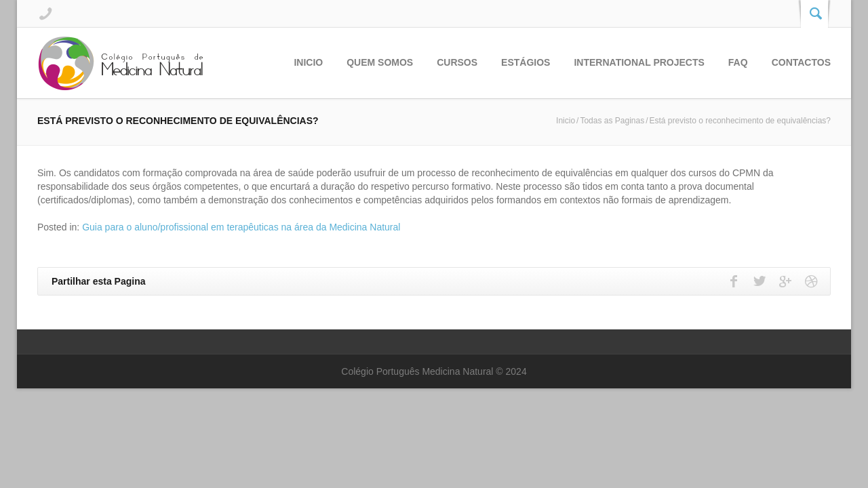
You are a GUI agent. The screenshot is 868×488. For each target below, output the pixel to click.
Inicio (308, 62)
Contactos (801, 62)
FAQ (738, 62)
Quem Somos (380, 62)
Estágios (526, 62)
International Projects (639, 62)
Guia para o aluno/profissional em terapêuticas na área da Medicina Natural (241, 227)
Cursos (457, 62)
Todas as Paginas (612, 121)
